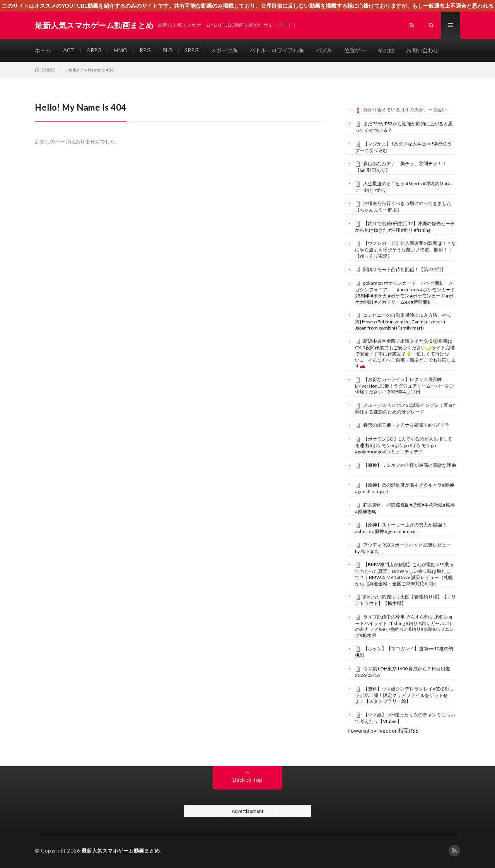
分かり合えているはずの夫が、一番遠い (405, 110)
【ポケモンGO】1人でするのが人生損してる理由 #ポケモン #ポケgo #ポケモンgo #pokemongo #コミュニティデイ (404, 445)
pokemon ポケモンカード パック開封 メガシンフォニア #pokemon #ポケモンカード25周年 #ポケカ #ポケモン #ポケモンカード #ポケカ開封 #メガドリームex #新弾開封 (405, 292)
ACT (69, 50)
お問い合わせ (422, 50)
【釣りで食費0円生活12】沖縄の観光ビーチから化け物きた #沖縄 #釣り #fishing (405, 227)
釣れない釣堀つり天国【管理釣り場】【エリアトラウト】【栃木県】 (405, 600)
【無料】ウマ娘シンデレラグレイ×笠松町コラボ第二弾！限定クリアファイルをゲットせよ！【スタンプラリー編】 (405, 695)
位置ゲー (355, 50)
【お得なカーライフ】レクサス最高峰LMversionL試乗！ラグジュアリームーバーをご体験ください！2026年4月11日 (405, 386)
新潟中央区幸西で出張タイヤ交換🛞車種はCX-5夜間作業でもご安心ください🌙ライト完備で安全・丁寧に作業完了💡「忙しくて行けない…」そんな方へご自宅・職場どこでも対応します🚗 (405, 353)
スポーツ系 (224, 50)
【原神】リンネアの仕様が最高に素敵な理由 (410, 465)
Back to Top (248, 780)
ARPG (94, 50)
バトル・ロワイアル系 (277, 50)
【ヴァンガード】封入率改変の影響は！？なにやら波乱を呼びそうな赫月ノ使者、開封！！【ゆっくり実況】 (405, 249)
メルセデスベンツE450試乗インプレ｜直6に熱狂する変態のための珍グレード (405, 408)
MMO (121, 50)
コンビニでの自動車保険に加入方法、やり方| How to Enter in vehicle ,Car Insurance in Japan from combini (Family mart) (403, 321)
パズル (324, 50)
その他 (386, 50)
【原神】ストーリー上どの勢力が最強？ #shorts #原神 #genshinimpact (401, 528)
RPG (145, 50)
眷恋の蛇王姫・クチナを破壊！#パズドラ (406, 425)
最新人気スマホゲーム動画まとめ (121, 851)
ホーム (43, 50)
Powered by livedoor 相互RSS (383, 730)
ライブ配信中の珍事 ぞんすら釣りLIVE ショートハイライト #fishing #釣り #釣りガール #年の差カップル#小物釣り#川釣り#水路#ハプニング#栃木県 (405, 626)
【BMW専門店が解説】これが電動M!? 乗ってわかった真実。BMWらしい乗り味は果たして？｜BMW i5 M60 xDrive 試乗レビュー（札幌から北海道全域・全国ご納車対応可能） (404, 574)
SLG (168, 50)
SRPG (192, 50)
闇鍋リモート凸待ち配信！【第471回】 (404, 269)
